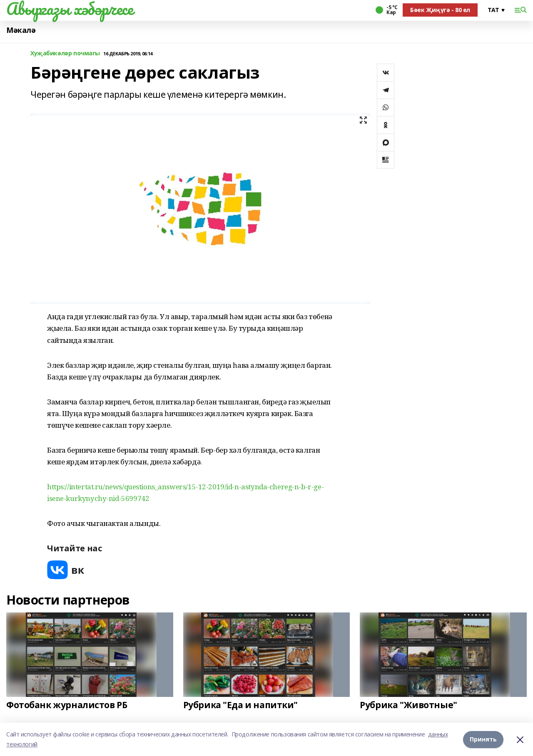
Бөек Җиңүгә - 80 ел (440, 10)
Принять (483, 739)
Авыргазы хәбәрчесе (70, 9)
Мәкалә (21, 30)
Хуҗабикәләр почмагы (65, 53)
